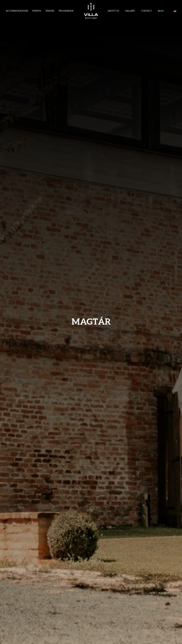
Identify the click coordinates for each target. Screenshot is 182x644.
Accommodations (17, 11)
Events (37, 11)
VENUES (50, 11)
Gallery (130, 11)
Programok (66, 11)
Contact (146, 11)
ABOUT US (113, 11)
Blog (161, 11)
